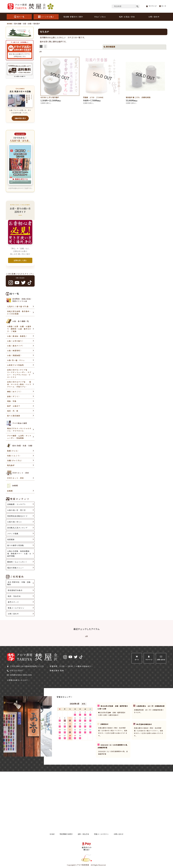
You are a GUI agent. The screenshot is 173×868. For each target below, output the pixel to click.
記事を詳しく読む (20, 260)
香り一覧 (19, 17)
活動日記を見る (20, 118)
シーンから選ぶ (46, 17)
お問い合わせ (154, 17)
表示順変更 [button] (109, 47)
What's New (100, 17)
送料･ (127, 17)
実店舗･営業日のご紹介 (73, 17)
